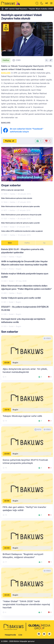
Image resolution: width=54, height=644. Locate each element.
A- (47, 60)
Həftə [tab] (27, 243)
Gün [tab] (10, 243)
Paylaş (10, 141)
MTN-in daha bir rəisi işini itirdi (12, 190)
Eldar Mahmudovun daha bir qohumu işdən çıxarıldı (20, 223)
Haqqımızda (10, 635)
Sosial (12, 227)
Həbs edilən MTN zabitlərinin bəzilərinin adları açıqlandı (22, 231)
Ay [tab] (44, 243)
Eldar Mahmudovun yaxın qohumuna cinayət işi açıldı (21, 215)
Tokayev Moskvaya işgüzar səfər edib (22, 416)
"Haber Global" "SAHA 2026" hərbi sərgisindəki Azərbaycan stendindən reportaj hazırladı (26, 604)
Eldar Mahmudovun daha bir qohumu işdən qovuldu (21, 206)
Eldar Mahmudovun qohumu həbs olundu (17, 198)
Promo (11, 269)
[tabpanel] (27, 288)
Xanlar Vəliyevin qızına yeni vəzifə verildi (21, 298)
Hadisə (6, 60)
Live (20, 635)
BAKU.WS (6, 73)
